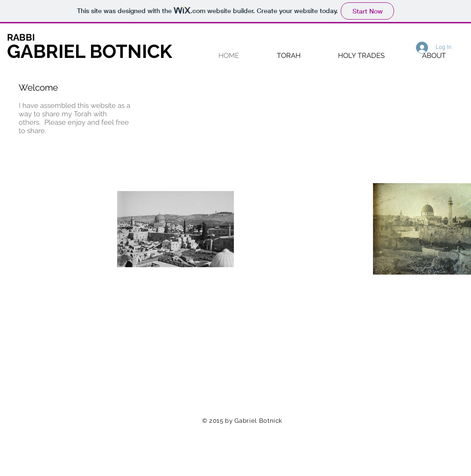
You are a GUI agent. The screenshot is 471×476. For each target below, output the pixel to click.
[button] (289, 55)
